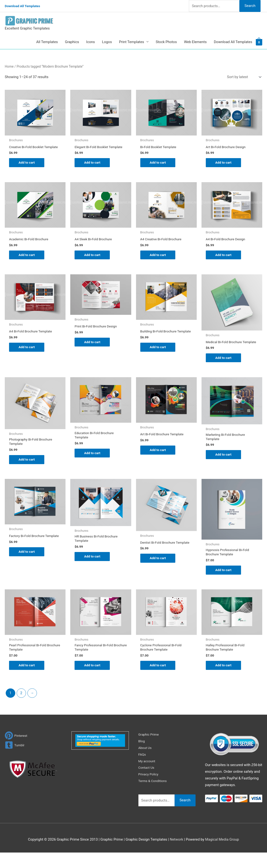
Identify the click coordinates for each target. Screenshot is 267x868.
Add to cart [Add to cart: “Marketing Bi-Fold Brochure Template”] (224, 466)
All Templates (47, 42)
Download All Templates (24, 6)
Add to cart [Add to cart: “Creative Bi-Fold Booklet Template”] (28, 167)
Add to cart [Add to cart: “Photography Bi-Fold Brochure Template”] (28, 471)
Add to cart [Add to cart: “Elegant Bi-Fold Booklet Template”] (93, 167)
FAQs (143, 770)
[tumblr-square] (15, 761)
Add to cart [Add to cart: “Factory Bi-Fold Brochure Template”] (28, 568)
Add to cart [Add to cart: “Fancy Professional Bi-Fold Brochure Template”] (93, 680)
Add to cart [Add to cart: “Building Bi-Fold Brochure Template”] (159, 357)
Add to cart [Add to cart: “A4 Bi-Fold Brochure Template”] (28, 353)
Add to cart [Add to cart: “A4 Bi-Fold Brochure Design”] (224, 260)
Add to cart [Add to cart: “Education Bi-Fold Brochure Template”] (93, 465)
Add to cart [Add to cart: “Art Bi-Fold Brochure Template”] (159, 461)
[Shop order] (243, 77)
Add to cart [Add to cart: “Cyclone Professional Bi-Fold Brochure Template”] (159, 680)
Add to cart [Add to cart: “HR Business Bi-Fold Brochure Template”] (93, 570)
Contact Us (147, 783)
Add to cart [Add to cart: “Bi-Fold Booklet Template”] (159, 163)
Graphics (72, 42)
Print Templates (132, 42)
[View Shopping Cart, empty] (259, 42)
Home (9, 66)
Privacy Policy (149, 790)
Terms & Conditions (154, 797)
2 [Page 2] (21, 709)
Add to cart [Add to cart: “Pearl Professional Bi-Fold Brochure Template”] (28, 680)
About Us (146, 763)
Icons (91, 42)
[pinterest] (17, 751)
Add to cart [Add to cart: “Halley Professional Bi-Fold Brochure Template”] (224, 680)
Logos (107, 42)
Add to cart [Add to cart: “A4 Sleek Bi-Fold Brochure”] (93, 260)
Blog (142, 757)
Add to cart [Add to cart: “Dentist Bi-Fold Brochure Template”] (159, 575)
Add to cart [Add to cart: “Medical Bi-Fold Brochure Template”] (224, 368)
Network (176, 855)
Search (250, 6)
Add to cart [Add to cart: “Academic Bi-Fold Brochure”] (28, 260)
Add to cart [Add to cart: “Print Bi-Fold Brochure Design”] (93, 348)
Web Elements (195, 42)
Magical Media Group (222, 855)
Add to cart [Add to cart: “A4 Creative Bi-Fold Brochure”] (159, 260)
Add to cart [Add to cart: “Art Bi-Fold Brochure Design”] (224, 163)
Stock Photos (166, 42)
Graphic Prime (150, 750)
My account (148, 777)
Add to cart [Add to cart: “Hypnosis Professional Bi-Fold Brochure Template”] (224, 583)
